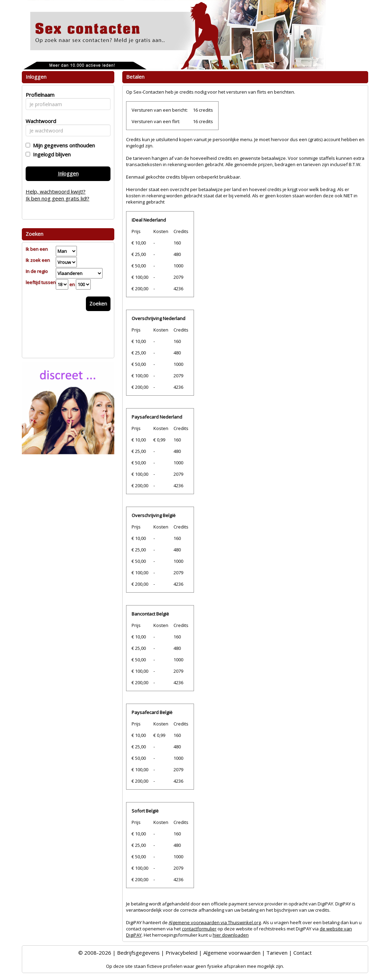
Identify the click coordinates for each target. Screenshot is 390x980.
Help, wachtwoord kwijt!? (56, 191)
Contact (303, 953)
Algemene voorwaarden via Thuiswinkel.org (215, 922)
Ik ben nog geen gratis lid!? (57, 198)
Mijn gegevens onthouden (63, 145)
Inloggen (68, 173)
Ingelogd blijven (50, 154)
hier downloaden (231, 935)
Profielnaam (39, 95)
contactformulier (199, 929)
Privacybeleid (181, 953)
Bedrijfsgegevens (138, 953)
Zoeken (98, 303)
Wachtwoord (39, 121)
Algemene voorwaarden (232, 953)
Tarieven (277, 953)
